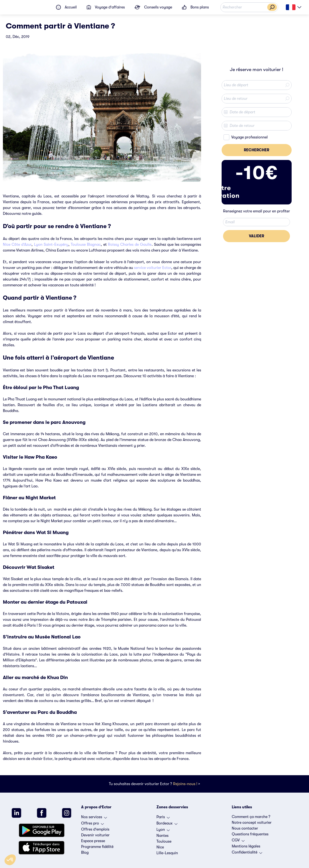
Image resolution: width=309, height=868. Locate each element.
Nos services (94, 818)
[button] (10, 860)
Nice (160, 847)
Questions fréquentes (250, 834)
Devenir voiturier (95, 835)
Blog (85, 853)
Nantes (162, 836)
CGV (238, 841)
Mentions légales (246, 846)
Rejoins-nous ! (185, 784)
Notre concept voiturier (252, 823)
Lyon (163, 831)
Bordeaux (167, 825)
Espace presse (93, 841)
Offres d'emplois (95, 829)
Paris (163, 818)
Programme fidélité (97, 847)
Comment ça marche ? (251, 817)
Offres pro (92, 825)
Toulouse (164, 841)
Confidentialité (247, 854)
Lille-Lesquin (167, 853)
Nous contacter (245, 828)
